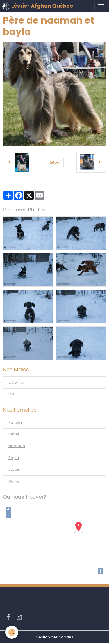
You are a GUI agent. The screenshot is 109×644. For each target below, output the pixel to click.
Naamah (17, 446)
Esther (14, 434)
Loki (12, 394)
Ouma (14, 481)
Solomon (17, 382)
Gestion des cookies (54, 637)
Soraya (15, 422)
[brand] (37, 6)
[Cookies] (12, 632)
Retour (54, 162)
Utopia (15, 469)
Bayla (14, 458)
